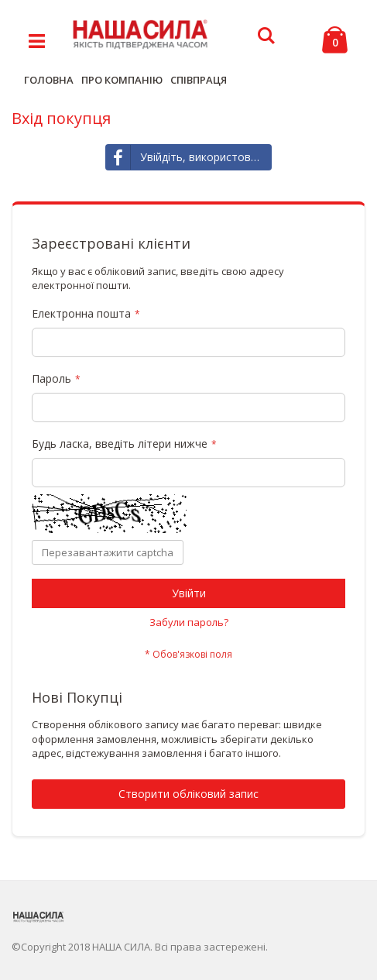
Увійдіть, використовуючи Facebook (189, 157)
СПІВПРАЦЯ (199, 80)
